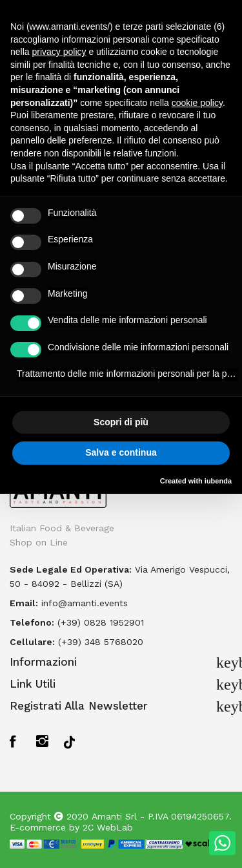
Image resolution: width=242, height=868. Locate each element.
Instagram (43, 741)
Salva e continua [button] (121, 452)
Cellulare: (32, 642)
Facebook (16, 741)
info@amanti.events (85, 603)
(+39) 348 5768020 (101, 642)
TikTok (69, 741)
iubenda (218, 481)
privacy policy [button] (59, 52)
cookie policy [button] (197, 103)
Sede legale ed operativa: (71, 569)
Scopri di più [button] (121, 422)
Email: (24, 603)
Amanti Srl (114, 816)
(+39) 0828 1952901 (101, 622)
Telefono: (32, 622)
